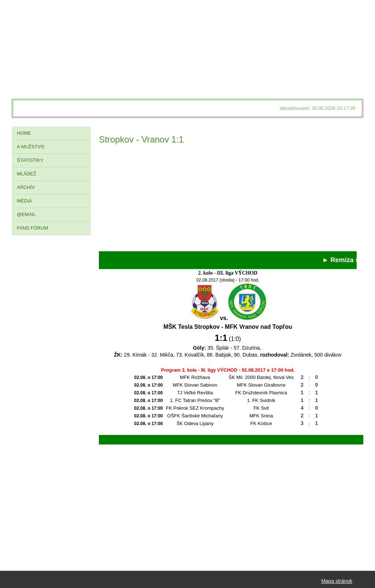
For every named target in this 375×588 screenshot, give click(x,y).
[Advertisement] (228, 200)
